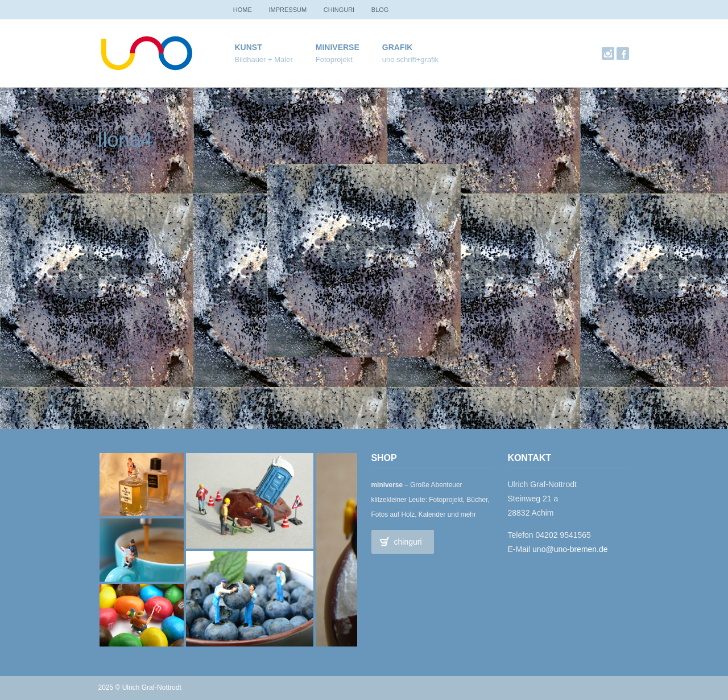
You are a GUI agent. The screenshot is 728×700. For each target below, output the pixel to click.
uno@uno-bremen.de (570, 549)
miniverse (338, 54)
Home (244, 10)
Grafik (410, 54)
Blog (391, 10)
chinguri (346, 10)
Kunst (264, 54)
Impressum (293, 10)
